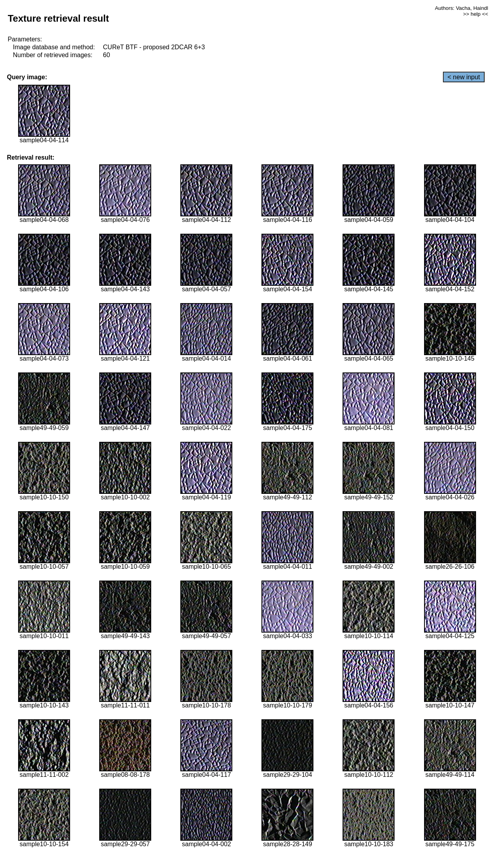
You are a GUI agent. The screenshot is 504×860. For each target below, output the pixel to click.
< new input (464, 77)
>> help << (476, 14)
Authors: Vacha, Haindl (461, 8)
